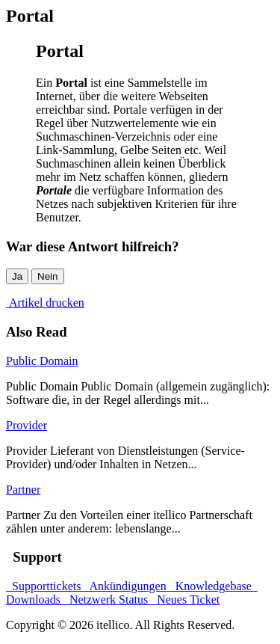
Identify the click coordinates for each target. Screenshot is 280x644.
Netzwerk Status (107, 599)
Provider (27, 425)
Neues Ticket (185, 599)
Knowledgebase (212, 586)
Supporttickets (45, 586)
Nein (47, 276)
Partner (23, 490)
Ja (17, 276)
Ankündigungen (126, 586)
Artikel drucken (45, 303)
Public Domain (42, 361)
